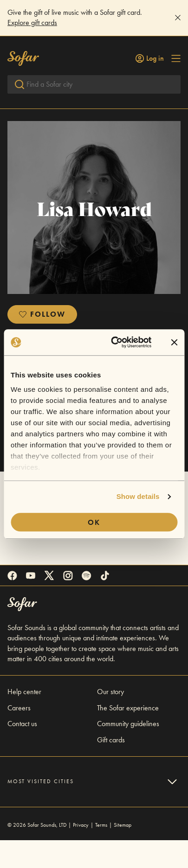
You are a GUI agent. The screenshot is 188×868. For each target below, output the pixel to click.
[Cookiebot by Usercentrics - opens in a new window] (114, 342)
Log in (149, 58)
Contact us (22, 751)
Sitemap (123, 853)
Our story (110, 719)
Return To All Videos (42, 133)
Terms (101, 853)
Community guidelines (128, 751)
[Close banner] (174, 342)
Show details (138, 496)
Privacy (81, 853)
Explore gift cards (32, 22)
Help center (24, 719)
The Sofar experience (128, 736)
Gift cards (111, 768)
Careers (19, 736)
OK (94, 522)
